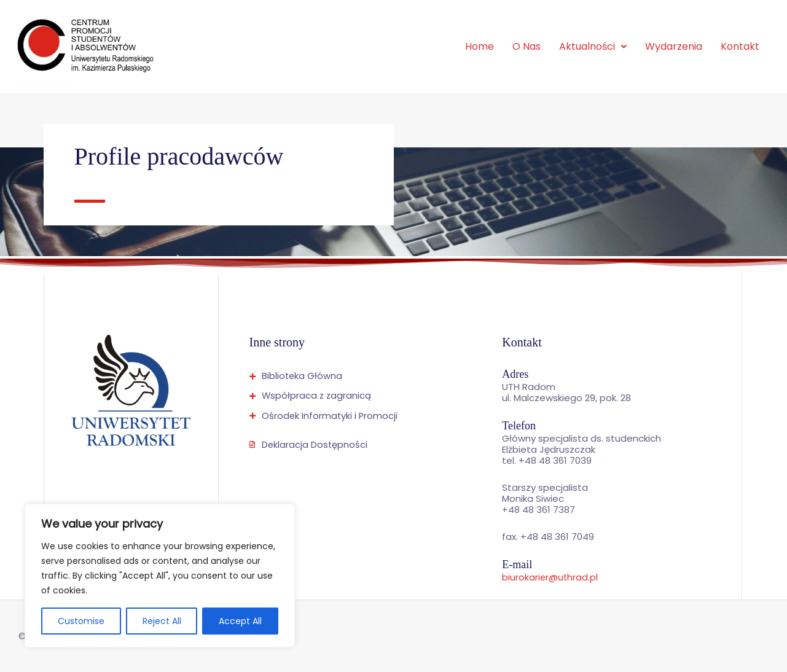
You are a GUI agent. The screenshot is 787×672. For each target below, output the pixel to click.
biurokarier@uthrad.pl (550, 577)
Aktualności (593, 46)
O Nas (527, 46)
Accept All (240, 621)
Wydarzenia (674, 46)
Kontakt (740, 46)
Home (480, 46)
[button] (593, 47)
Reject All (162, 621)
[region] (160, 576)
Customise (81, 621)
